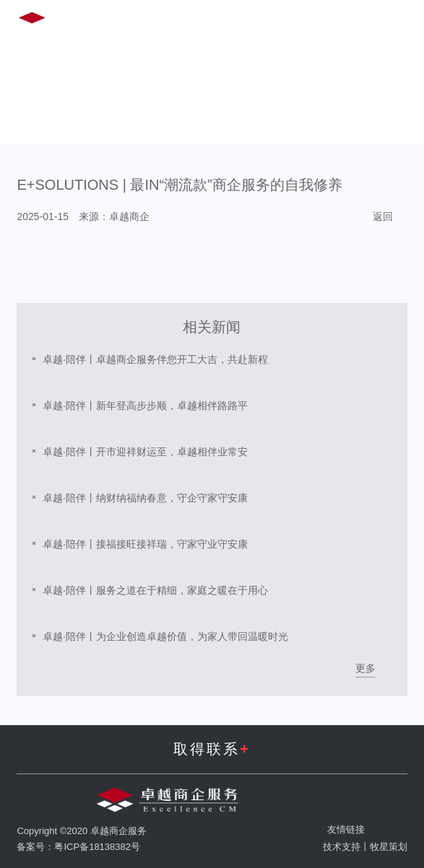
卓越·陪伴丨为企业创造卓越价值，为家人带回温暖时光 (165, 636)
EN (285, 21)
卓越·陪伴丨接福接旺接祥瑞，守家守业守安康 (145, 544)
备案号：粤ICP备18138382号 (78, 847)
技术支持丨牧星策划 (365, 847)
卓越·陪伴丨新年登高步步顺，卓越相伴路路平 (145, 405)
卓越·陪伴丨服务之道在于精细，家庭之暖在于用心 (155, 590)
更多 (365, 668)
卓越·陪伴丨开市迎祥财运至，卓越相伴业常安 (145, 452)
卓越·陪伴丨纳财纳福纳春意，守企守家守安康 (145, 498)
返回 (383, 216)
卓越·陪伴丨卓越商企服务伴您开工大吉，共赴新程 (155, 359)
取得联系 (212, 749)
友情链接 (346, 829)
